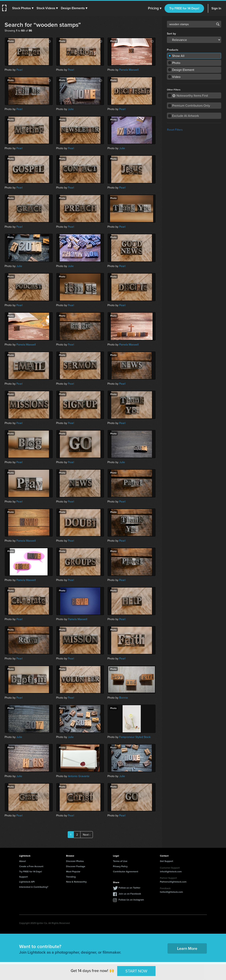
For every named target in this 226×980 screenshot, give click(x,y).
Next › (87, 835)
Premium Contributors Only (191, 105)
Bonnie (124, 698)
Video (176, 77)
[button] (23, 8)
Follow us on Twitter (129, 888)
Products (173, 50)
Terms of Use (120, 861)
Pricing (155, 8)
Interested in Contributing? (34, 887)
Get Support (167, 861)
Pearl (19, 70)
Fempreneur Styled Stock (135, 737)
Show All (178, 56)
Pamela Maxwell (129, 70)
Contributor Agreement (126, 871)
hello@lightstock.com (171, 892)
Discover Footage (76, 866)
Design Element (183, 70)
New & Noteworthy (76, 882)
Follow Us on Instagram (131, 900)
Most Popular (73, 871)
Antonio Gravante (79, 776)
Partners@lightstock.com (173, 882)
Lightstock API (27, 882)
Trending (71, 877)
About (22, 861)
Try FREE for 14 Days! (184, 8)
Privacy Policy (120, 866)
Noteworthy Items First (190, 95)
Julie (71, 109)
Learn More (187, 948)
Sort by (171, 34)
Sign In (216, 8)
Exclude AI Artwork (185, 116)
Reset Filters (175, 130)
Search (218, 24)
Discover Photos (75, 861)
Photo (176, 63)
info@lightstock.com (171, 871)
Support (23, 877)
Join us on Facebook (130, 894)
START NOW (136, 971)
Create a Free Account (31, 866)
